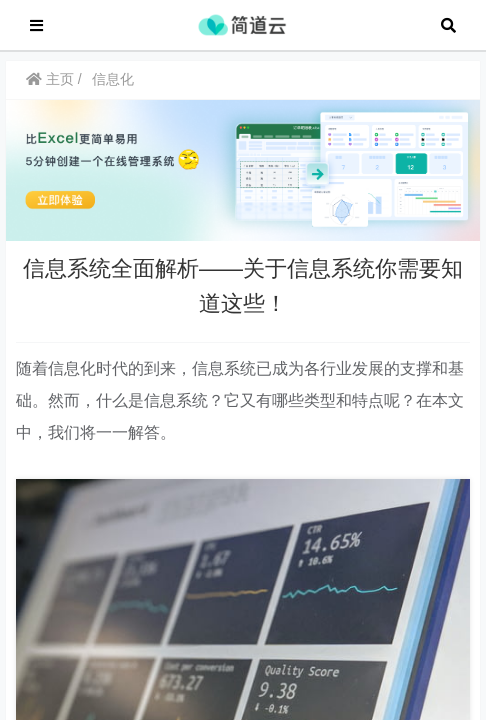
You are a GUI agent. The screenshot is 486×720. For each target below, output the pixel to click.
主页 (50, 89)
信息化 (113, 89)
